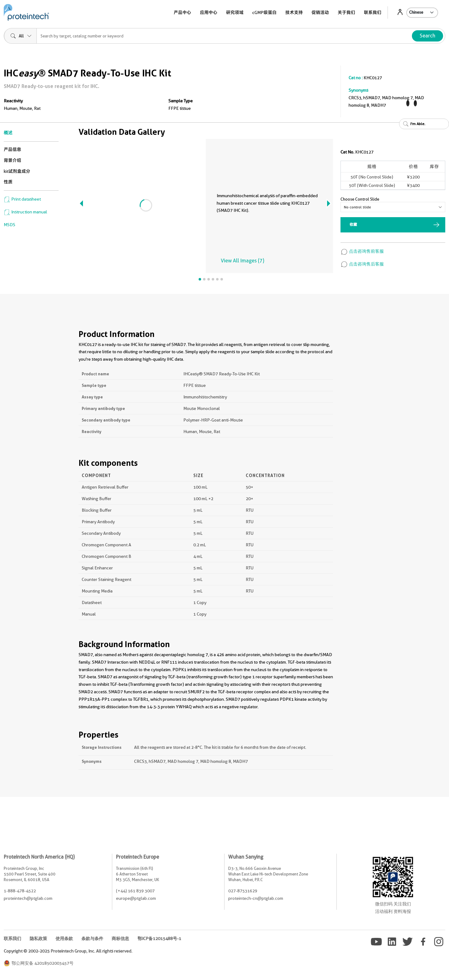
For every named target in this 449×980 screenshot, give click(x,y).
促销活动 (320, 12)
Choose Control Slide (360, 199)
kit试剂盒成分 (17, 171)
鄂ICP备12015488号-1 (159, 939)
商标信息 (120, 939)
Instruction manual (25, 212)
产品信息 (12, 149)
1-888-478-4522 (20, 891)
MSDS (10, 225)
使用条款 (64, 939)
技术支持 (294, 12)
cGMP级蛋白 (264, 12)
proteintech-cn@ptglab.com (256, 898)
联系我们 (373, 12)
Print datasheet (22, 199)
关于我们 (346, 12)
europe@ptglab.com (136, 898)
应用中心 (209, 12)
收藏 (353, 224)
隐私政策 (38, 939)
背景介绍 (12, 160)
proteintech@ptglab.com (28, 898)
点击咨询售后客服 (362, 264)
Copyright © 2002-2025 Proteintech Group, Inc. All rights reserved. (68, 951)
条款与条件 (92, 939)
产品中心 (182, 12)
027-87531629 (243, 891)
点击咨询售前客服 (362, 251)
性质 (8, 182)
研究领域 (235, 12)
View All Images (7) (242, 261)
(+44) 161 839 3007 (135, 891)
